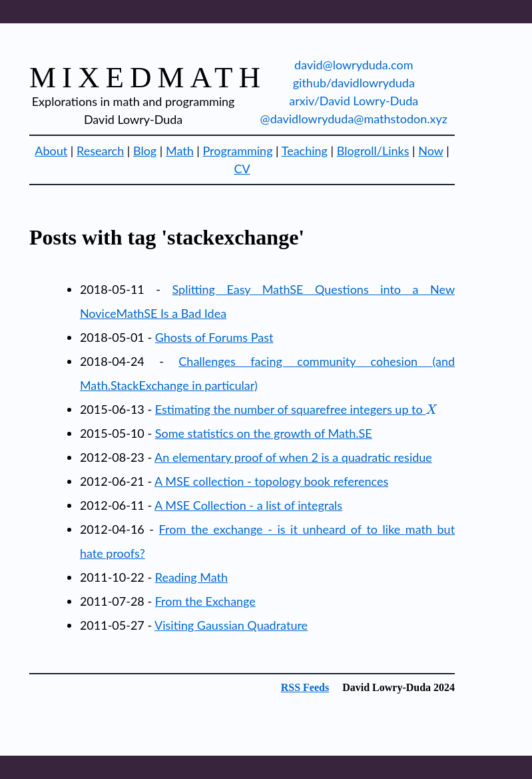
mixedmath (148, 77)
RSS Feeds (305, 687)
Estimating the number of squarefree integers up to (296, 409)
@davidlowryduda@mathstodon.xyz (354, 119)
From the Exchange (205, 601)
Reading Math (191, 577)
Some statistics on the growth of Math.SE (264, 433)
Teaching (305, 151)
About (51, 151)
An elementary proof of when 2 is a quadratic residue (293, 457)
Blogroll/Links (373, 151)
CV (242, 169)
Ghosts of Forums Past (214, 337)
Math (180, 151)
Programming (237, 151)
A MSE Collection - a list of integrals (248, 505)
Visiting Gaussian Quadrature (231, 625)
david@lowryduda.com (354, 65)
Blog (145, 151)
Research (100, 151)
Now (430, 151)
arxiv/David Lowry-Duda (354, 101)
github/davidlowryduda (354, 83)
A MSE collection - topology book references (271, 481)
